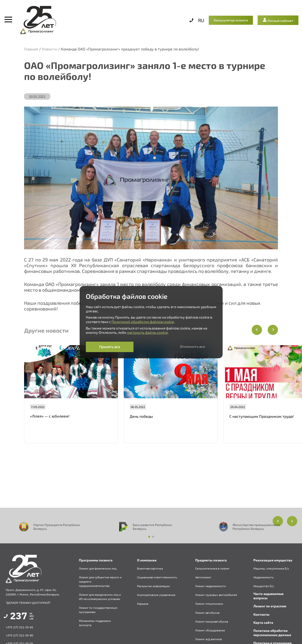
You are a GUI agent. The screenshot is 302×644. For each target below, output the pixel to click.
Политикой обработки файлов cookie (143, 322)
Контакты (261, 615)
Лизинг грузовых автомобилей (216, 595)
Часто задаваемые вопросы (269, 596)
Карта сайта (263, 623)
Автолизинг (203, 577)
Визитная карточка (150, 568)
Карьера (143, 604)
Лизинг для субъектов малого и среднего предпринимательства (100, 582)
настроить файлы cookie (147, 332)
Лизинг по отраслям (270, 606)
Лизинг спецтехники (209, 604)
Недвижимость (264, 577)
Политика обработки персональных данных (272, 633)
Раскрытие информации (153, 586)
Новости (49, 49)
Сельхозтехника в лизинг (212, 568)
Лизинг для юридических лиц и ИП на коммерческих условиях (100, 597)
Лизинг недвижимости (210, 586)
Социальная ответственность (157, 577)
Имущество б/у (264, 586)
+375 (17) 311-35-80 (19, 635)
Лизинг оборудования (210, 630)
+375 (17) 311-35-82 (19, 627)
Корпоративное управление (156, 595)
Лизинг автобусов (207, 613)
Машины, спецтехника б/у (271, 568)
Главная (31, 49)
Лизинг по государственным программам (98, 610)
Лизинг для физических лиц (98, 568)
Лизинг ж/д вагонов (209, 639)
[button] (292, 521)
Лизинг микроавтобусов (212, 622)
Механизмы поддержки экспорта (95, 623)
